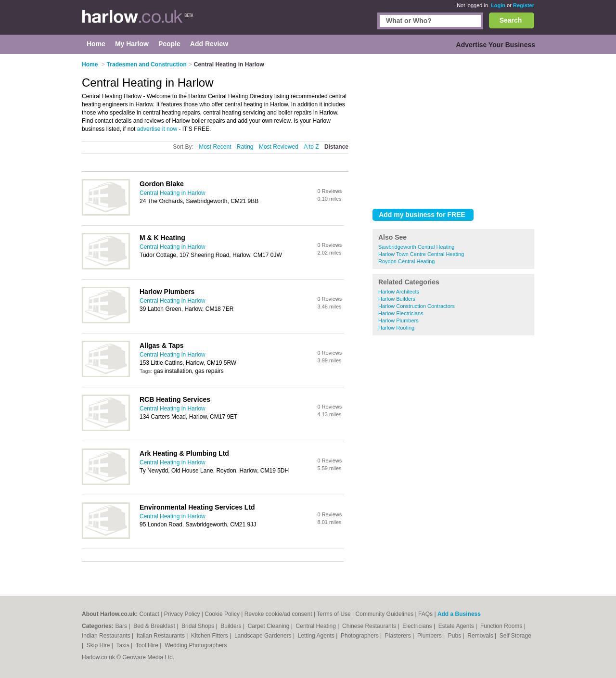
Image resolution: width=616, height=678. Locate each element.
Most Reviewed (279, 147)
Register (524, 5)
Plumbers (430, 636)
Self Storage (515, 636)
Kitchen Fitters (210, 636)
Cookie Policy (222, 614)
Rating (245, 147)
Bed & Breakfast (155, 626)
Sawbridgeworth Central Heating (416, 247)
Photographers (360, 636)
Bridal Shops (199, 626)
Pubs (456, 636)
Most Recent (215, 147)
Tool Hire (148, 645)
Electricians (418, 626)
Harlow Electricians (401, 313)
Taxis (123, 645)
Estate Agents (457, 626)
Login (498, 5)
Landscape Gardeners (264, 636)
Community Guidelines (385, 614)
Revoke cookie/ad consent (278, 614)
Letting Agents (317, 636)
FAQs (425, 614)
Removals (481, 636)
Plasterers (399, 636)
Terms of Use (334, 614)
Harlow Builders (397, 299)
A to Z (311, 147)
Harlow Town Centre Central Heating (421, 254)
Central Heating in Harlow (173, 193)
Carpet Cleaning (269, 626)
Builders (232, 626)
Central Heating (317, 626)
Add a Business (459, 614)
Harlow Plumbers (398, 320)
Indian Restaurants (107, 636)
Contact (149, 614)
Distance (336, 147)
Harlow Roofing (396, 328)
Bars (122, 626)
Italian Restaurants (161, 636)
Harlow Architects (399, 292)
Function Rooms (502, 626)
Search (511, 20)
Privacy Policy (182, 614)
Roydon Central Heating (406, 261)
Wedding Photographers (196, 645)
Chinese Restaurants (370, 626)
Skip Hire (99, 645)
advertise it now (157, 129)
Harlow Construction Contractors (417, 306)
